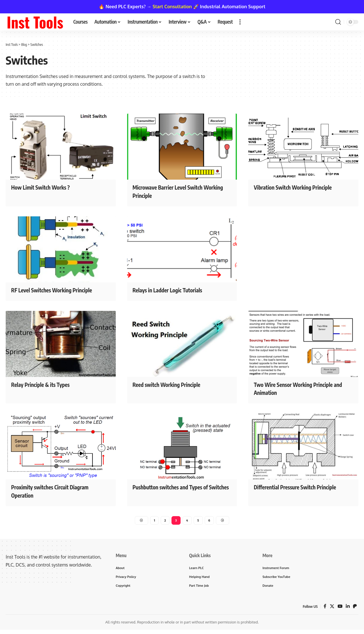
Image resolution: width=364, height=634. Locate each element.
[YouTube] (340, 609)
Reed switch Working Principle (172, 384)
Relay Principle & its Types (45, 384)
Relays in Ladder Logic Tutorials (173, 290)
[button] (240, 22)
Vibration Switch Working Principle (299, 187)
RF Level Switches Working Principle (58, 290)
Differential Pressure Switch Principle (302, 487)
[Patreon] (355, 609)
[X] (331, 609)
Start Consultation (172, 7)
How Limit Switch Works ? (45, 187)
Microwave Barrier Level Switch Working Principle (173, 191)
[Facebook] (324, 609)
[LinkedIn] (348, 609)
